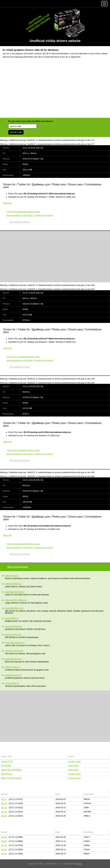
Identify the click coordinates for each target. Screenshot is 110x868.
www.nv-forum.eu (13, 667)
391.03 (4, 816)
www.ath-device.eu (13, 626)
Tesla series (73, 766)
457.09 (4, 845)
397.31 (4, 799)
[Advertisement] (55, 90)
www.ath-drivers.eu (13, 584)
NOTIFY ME (16, 132)
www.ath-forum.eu (13, 675)
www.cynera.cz (12, 576)
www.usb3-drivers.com (15, 643)
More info (7, 203)
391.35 (4, 803)
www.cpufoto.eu (12, 683)
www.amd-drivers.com (15, 592)
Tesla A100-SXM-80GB (11, 770)
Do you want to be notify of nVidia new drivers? (31, 121)
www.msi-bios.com (13, 635)
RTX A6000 (6, 766)
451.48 (4, 854)
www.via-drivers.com (14, 651)
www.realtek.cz (12, 618)
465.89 (4, 837)
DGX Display (7, 774)
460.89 (4, 841)
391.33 (4, 808)
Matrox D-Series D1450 (11, 778)
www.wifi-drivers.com (14, 608)
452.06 (4, 850)
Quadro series (74, 761)
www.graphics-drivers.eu (16, 600)
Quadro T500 (7, 761)
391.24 (4, 812)
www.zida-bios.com (14, 659)
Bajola (79, 864)
